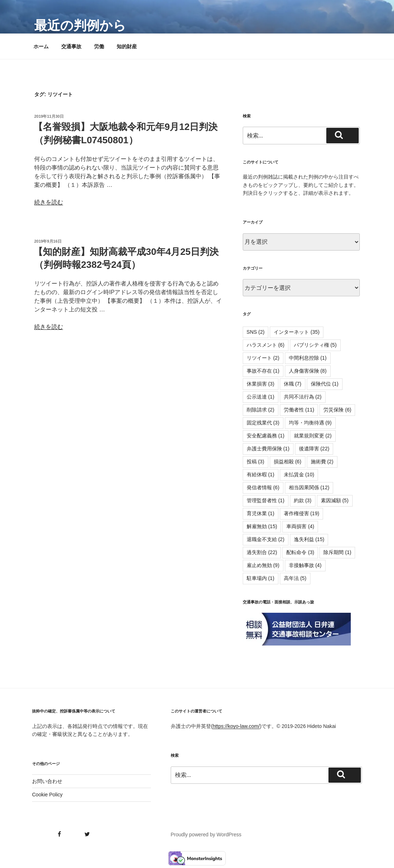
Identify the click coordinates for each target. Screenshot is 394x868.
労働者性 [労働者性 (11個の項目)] (299, 410)
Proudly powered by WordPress (206, 835)
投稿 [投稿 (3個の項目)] (256, 462)
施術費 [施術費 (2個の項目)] (322, 462)
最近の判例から (80, 25)
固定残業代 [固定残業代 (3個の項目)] (263, 423)
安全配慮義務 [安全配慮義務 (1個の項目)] (266, 436)
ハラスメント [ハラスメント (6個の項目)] (266, 345)
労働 (99, 46)
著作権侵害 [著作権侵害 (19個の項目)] (302, 513)
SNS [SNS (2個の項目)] (256, 332)
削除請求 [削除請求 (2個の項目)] (261, 410)
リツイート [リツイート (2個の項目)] (263, 358)
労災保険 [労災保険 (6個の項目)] (337, 410)
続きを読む (49, 202)
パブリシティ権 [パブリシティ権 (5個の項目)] (315, 345)
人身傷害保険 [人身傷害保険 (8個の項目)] (308, 371)
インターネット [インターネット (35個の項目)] (297, 332)
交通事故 (71, 46)
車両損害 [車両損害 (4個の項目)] (300, 526)
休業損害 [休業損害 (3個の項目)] (261, 384)
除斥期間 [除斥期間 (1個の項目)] (337, 552)
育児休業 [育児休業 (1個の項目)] (261, 513)
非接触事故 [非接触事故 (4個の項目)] (305, 565)
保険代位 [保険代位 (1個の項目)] (325, 384)
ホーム (41, 46)
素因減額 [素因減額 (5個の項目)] (335, 500)
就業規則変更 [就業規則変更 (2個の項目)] (313, 436)
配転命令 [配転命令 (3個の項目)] (300, 552)
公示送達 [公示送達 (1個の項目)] (261, 397)
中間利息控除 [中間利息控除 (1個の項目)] (308, 358)
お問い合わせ (47, 781)
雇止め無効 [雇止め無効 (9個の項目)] (263, 565)
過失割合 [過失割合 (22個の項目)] (262, 552)
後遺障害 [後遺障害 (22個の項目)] (314, 449)
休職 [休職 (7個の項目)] (293, 384)
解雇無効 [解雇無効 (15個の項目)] (262, 526)
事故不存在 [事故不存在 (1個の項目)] (263, 371)
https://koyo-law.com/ (236, 726)
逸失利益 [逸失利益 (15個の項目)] (309, 539)
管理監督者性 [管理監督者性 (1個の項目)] (266, 500)
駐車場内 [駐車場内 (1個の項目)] (261, 578)
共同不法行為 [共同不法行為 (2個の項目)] (303, 397)
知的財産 (127, 46)
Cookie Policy (47, 795)
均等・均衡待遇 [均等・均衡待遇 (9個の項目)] (310, 423)
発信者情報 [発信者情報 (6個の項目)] (263, 487)
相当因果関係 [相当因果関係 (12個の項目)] (309, 487)
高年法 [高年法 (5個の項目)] (295, 578)
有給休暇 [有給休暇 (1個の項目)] (261, 475)
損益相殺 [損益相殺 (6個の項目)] (288, 462)
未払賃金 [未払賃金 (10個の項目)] (299, 475)
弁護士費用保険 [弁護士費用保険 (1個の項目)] (268, 449)
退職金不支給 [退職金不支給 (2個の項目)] (266, 539)
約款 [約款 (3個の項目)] (303, 500)
